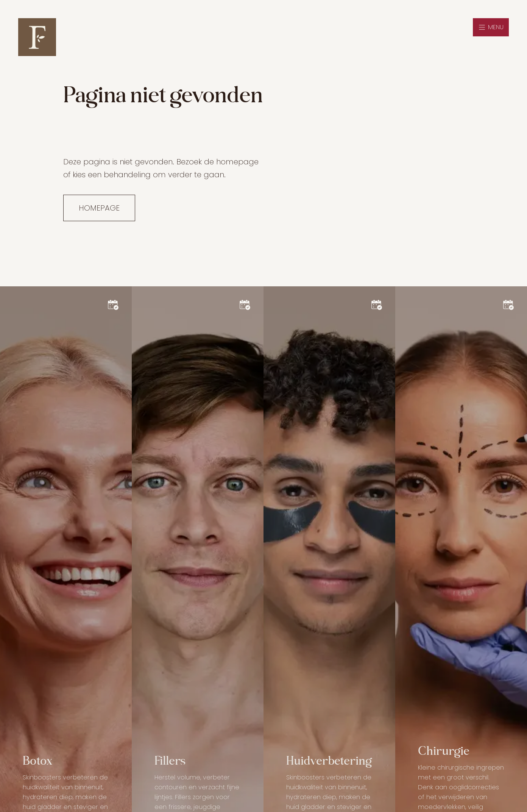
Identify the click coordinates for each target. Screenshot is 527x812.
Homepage (99, 208)
